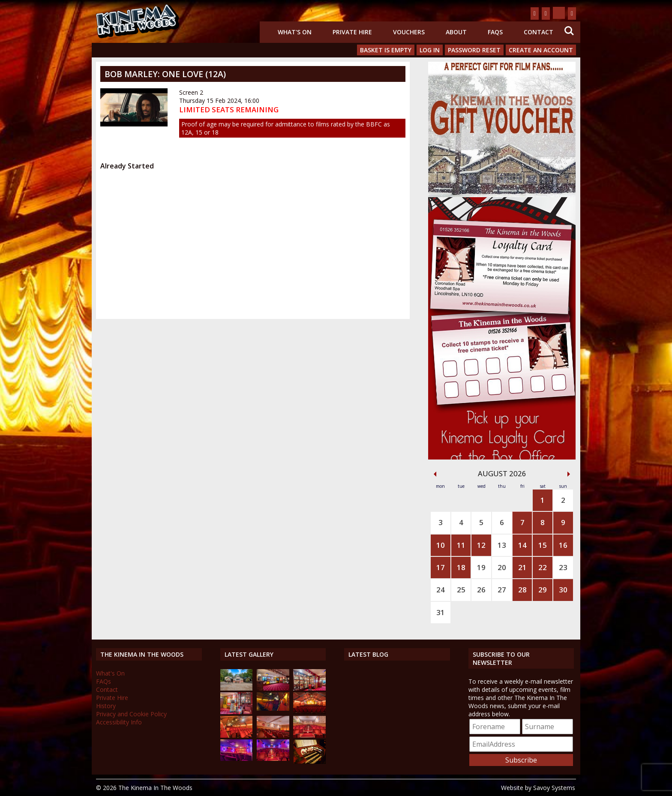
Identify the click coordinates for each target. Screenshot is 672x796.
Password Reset (474, 50)
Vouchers (409, 32)
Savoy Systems (554, 788)
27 (502, 590)
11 (461, 545)
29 (543, 590)
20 (502, 567)
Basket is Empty (386, 50)
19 (481, 567)
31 (441, 612)
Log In (430, 50)
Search (569, 31)
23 (563, 567)
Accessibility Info (119, 722)
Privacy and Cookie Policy (131, 714)
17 (441, 567)
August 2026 (502, 473)
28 (522, 590)
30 (563, 590)
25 (461, 590)
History (106, 706)
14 (522, 545)
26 (481, 590)
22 (543, 567)
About (456, 32)
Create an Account (541, 50)
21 (522, 567)
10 (441, 545)
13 (502, 545)
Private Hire (352, 32)
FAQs (495, 32)
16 (563, 545)
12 (481, 545)
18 (461, 567)
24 (441, 590)
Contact (538, 32)
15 (543, 545)
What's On (295, 32)
